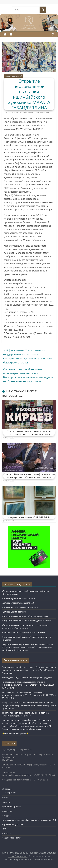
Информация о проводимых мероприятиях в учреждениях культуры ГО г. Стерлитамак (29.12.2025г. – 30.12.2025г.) (29, 695)
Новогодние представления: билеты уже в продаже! (27, 677)
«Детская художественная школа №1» (20, 607)
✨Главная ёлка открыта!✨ (15, 733)
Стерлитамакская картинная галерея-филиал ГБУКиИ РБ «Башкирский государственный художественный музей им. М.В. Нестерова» (28, 647)
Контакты (6, 833)
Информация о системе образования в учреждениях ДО (29, 820)
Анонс (5, 798)
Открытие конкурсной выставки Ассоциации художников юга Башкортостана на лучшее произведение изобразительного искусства (28, 375)
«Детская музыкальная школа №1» (18, 598)
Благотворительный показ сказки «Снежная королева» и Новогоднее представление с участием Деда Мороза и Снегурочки (29, 670)
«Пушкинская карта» (12, 838)
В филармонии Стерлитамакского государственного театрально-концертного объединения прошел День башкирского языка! (28, 356)
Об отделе (7, 789)
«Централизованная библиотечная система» (23, 632)
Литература (10, 793)
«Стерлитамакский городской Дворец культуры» (25, 616)
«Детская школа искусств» (14, 612)
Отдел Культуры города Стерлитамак (34, 112)
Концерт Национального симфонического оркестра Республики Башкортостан (29, 476)
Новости (6, 802)
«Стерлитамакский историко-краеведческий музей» (27, 621)
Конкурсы (6, 815)
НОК (4, 829)
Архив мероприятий (14, 76)
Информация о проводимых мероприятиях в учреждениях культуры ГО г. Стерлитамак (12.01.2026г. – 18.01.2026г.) (29, 685)
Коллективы (8, 811)
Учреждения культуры (13, 824)
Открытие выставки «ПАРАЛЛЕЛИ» (29, 517)
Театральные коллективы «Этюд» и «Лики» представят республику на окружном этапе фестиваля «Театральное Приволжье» (29, 705)
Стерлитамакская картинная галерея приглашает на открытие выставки (29, 433)
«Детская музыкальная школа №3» (18, 603)
